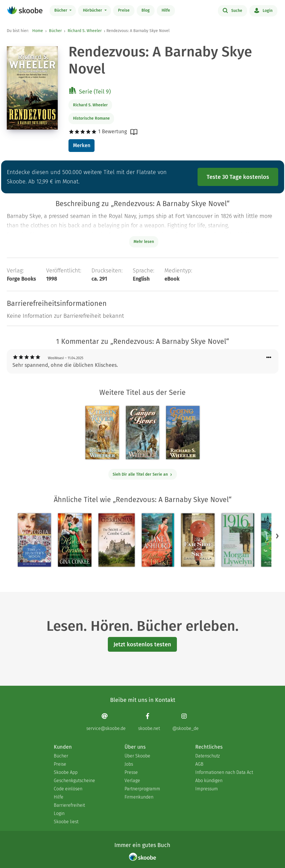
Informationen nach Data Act (224, 772)
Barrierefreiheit (69, 805)
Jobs (129, 764)
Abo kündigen (209, 781)
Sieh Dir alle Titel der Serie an (142, 474)
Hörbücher (93, 10)
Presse (131, 772)
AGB (199, 764)
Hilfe (166, 10)
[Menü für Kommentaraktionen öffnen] (269, 358)
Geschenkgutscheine (74, 781)
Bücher (61, 10)
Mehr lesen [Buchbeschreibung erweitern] (144, 242)
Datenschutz (208, 756)
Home (38, 31)
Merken (82, 145)
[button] (277, 536)
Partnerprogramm (142, 789)
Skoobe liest (66, 822)
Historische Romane (91, 118)
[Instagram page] (186, 722)
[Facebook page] (149, 722)
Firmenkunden (139, 797)
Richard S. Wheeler (85, 31)
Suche (232, 10)
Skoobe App (66, 772)
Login (263, 10)
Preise (124, 10)
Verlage (132, 781)
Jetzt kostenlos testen (142, 644)
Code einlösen (68, 789)
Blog (146, 10)
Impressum (207, 789)
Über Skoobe (137, 756)
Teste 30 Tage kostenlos (238, 177)
